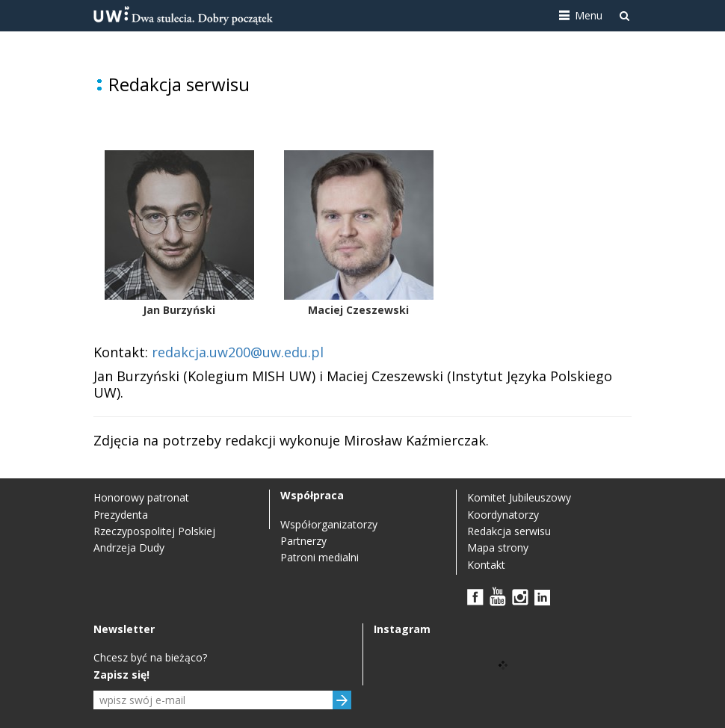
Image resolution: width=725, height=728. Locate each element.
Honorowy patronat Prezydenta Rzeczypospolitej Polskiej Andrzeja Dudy (154, 522)
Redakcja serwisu (509, 531)
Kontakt (486, 565)
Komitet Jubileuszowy (519, 497)
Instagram (520, 596)
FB (475, 596)
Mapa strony (498, 547)
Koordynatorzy (503, 515)
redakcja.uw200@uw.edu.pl (238, 352)
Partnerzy (303, 541)
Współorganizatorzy (329, 524)
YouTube (498, 596)
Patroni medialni (320, 557)
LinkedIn (543, 596)
